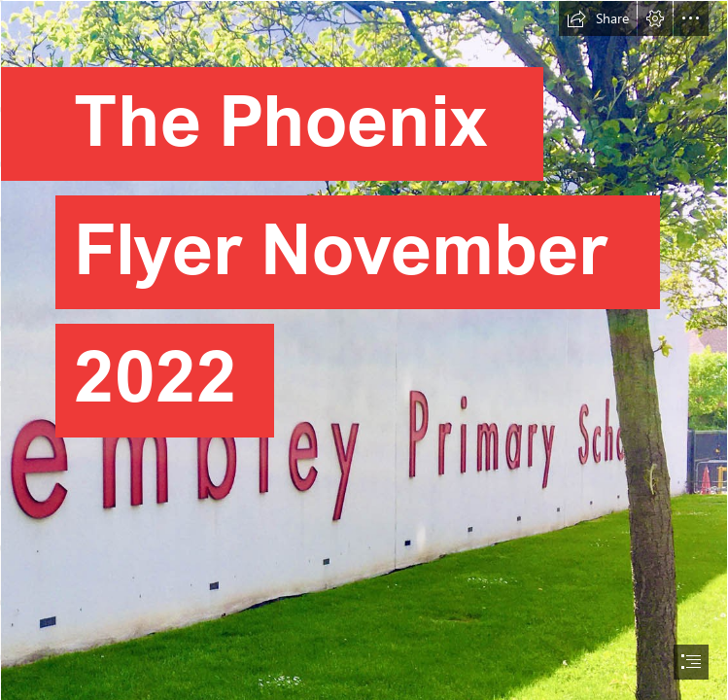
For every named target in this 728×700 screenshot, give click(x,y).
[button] (598, 18)
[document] (364, 350)
